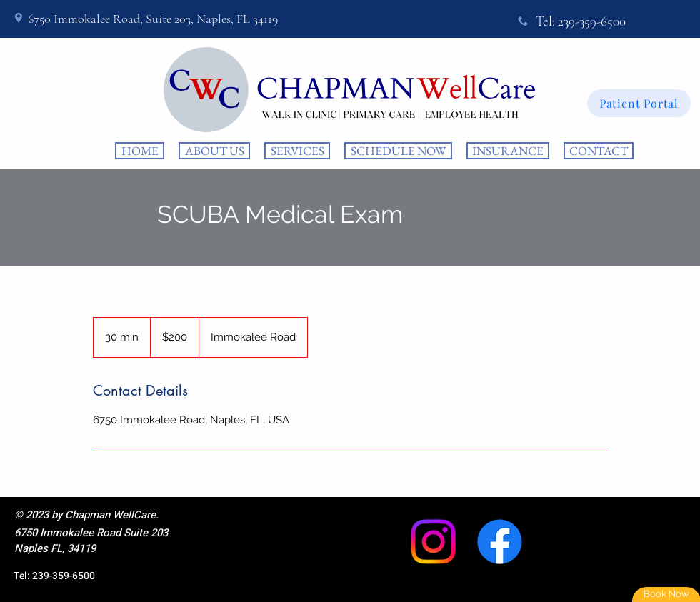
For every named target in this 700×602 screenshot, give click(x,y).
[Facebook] (500, 542)
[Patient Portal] (639, 103)
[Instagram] (433, 542)
